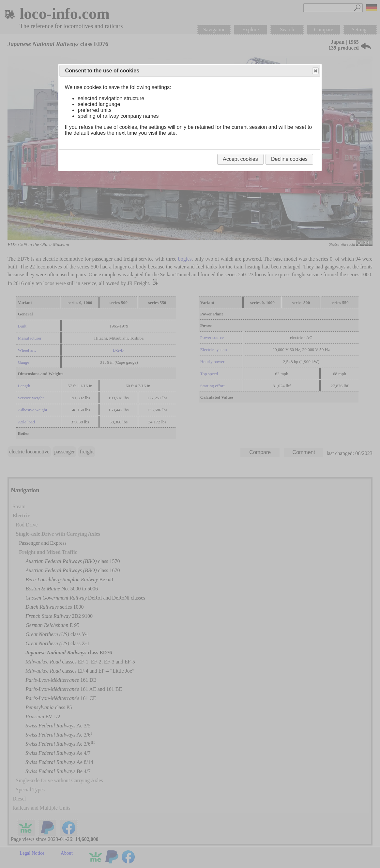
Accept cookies (240, 159)
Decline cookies (289, 159)
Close (315, 71)
